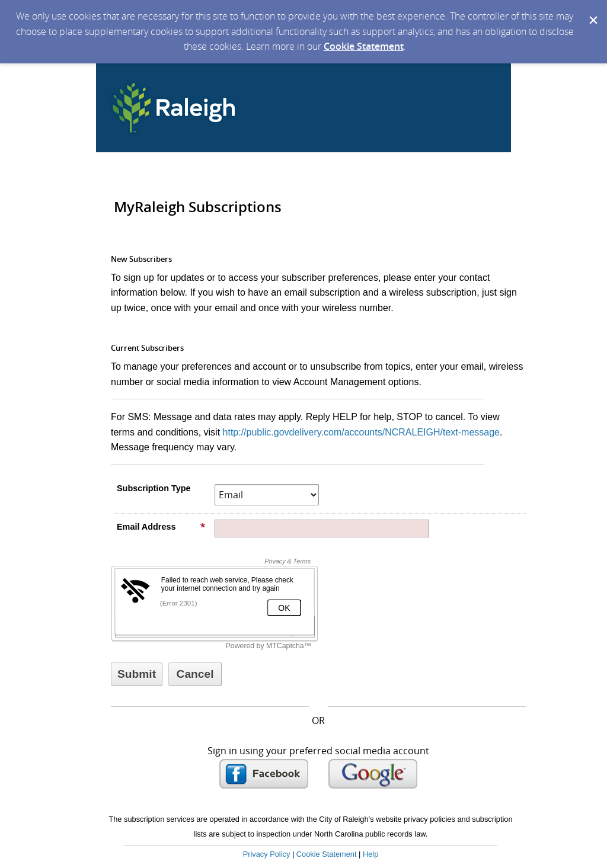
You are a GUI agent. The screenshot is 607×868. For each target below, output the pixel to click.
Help (370, 854)
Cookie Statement (364, 46)
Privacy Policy (267, 854)
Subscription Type (154, 488)
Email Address (161, 527)
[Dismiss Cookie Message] (592, 11)
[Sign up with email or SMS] (137, 674)
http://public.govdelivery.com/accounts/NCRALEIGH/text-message (361, 432)
